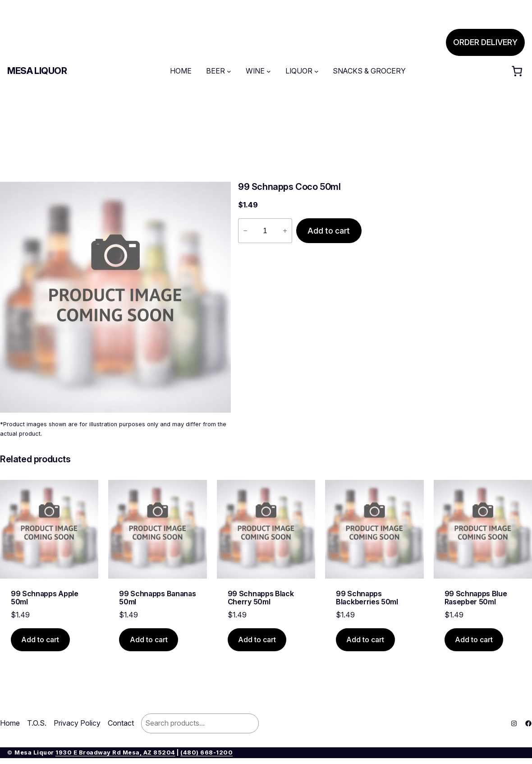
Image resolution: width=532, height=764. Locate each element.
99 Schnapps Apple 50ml (45, 598)
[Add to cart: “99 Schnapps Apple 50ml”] (40, 640)
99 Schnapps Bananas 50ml (157, 598)
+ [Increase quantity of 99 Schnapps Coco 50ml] (285, 231)
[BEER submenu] (229, 71)
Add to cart (329, 231)
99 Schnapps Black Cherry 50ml (261, 598)
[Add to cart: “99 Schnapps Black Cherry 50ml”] (257, 640)
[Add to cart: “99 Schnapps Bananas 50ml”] (149, 640)
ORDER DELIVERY (485, 42)
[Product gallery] (115, 297)
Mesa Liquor (37, 71)
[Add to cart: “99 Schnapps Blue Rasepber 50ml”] (474, 640)
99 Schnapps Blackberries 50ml (367, 598)
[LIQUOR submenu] (316, 71)
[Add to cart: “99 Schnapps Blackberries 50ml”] (365, 640)
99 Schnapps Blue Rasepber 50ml (476, 598)
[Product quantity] (265, 231)
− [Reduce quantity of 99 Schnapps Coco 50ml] (245, 231)
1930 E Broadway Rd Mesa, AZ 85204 (115, 752)
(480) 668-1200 (206, 752)
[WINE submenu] (269, 71)
